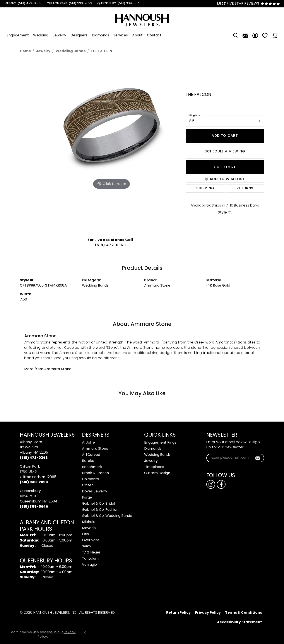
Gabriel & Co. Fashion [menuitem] (100, 510)
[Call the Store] (34, 458)
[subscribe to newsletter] (258, 458)
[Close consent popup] (85, 632)
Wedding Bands (71, 51)
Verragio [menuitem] (89, 565)
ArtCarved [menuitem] (91, 455)
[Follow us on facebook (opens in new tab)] (221, 484)
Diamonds (100, 36)
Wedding (41, 36)
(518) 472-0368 (110, 245)
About (137, 36)
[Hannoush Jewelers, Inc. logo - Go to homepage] (142, 18)
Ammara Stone (157, 286)
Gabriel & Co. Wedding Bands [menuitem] (107, 516)
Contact (154, 36)
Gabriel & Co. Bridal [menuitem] (98, 504)
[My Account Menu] (255, 36)
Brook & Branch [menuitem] (95, 473)
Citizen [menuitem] (88, 485)
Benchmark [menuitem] (92, 467)
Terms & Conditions (244, 613)
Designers (79, 36)
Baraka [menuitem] (88, 461)
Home (25, 51)
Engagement (18, 36)
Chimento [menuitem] (91, 479)
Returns (245, 188)
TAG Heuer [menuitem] (91, 553)
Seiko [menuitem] (86, 547)
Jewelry (59, 36)
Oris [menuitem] (85, 534)
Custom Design (157, 473)
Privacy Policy (208, 613)
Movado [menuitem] (89, 528)
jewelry (43, 51)
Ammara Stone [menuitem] (95, 449)
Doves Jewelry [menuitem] (95, 492)
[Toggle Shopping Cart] (275, 36)
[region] (111, 147)
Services (121, 36)
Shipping (205, 188)
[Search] (235, 36)
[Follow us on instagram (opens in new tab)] (211, 484)
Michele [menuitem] (89, 522)
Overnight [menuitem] (91, 540)
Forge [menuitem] (87, 498)
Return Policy (178, 613)
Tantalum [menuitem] (90, 559)
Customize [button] (225, 167)
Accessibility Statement (240, 622)
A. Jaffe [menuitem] (88, 443)
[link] (23, 4)
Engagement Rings (160, 443)
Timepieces (154, 467)
